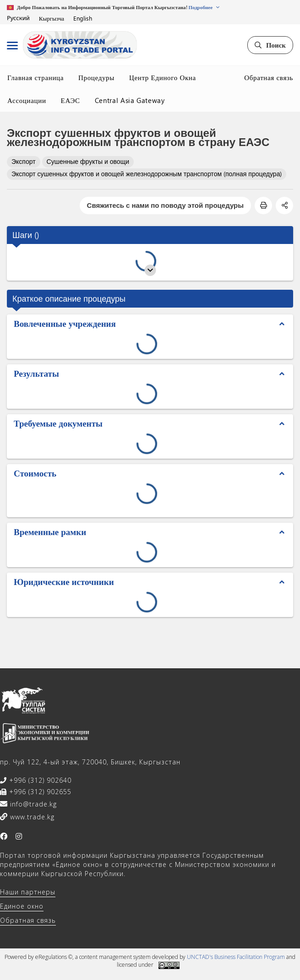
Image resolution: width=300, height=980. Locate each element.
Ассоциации (27, 100)
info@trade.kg (32, 804)
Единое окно (22, 906)
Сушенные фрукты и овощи (88, 161)
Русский (18, 18)
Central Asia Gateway (130, 100)
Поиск (270, 45)
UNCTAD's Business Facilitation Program (236, 957)
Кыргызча (52, 18)
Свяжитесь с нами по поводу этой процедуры (165, 205)
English (83, 18)
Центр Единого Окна (163, 77)
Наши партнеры (28, 892)
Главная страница (35, 77)
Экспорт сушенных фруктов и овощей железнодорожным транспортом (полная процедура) (147, 174)
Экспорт (24, 161)
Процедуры (96, 77)
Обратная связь (269, 77)
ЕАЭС (71, 100)
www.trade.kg (31, 817)
